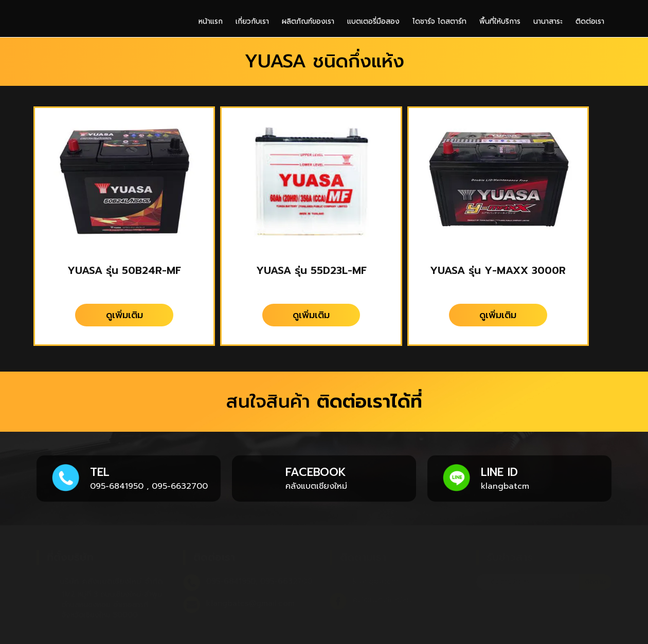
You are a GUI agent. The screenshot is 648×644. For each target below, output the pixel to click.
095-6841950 (117, 486)
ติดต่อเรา (590, 21)
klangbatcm (505, 486)
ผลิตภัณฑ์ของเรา (308, 21)
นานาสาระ (548, 21)
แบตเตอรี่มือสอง (373, 21)
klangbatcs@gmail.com (250, 603)
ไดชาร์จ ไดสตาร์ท (439, 21)
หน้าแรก (211, 21)
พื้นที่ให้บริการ (500, 21)
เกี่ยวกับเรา (252, 21)
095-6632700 (180, 486)
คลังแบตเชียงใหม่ (316, 486)
